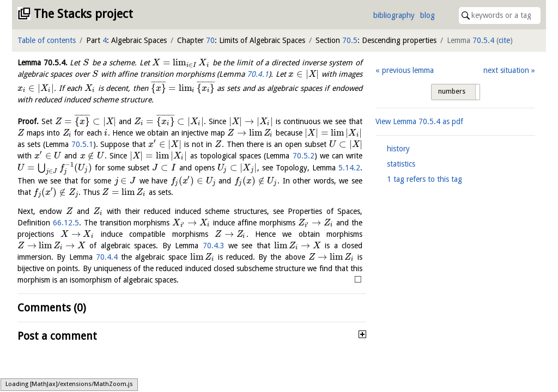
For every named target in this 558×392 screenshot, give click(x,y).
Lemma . (43, 63)
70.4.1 (258, 74)
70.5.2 (304, 156)
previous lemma (408, 70)
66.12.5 (66, 223)
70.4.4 (107, 257)
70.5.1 (82, 144)
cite (504, 40)
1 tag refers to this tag (424, 179)
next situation (506, 70)
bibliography (394, 15)
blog (427, 15)
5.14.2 (349, 168)
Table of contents (47, 40)
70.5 (350, 40)
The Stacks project (83, 14)
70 (210, 40)
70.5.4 (483, 40)
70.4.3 (214, 246)
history (398, 149)
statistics (401, 164)
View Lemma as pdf (419, 121)
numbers (452, 91)
